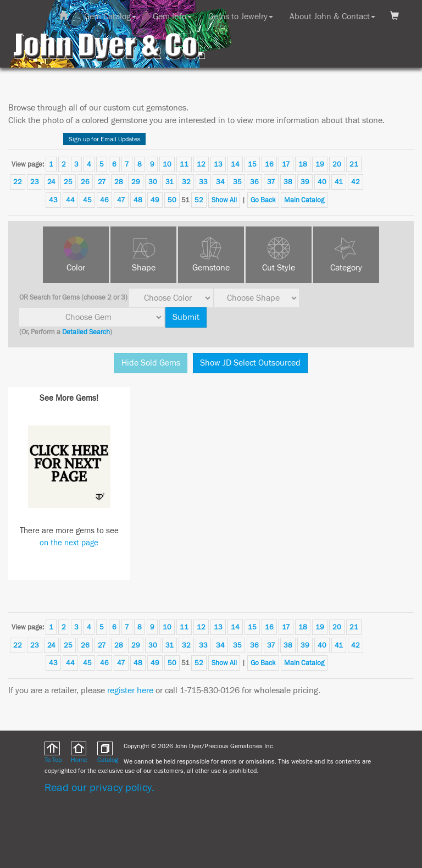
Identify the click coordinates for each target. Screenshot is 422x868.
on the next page (69, 543)
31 (170, 182)
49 (155, 200)
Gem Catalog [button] (110, 16)
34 (220, 182)
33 (203, 182)
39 (305, 182)
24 (51, 182)
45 (87, 200)
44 (70, 200)
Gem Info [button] (172, 16)
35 (237, 182)
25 (68, 182)
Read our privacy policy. (99, 787)
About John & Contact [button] (332, 16)
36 (254, 182)
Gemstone (211, 268)
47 (121, 200)
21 (354, 164)
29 (136, 182)
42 (356, 182)
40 (322, 182)
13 (218, 164)
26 (85, 182)
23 (35, 182)
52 (199, 200)
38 (288, 182)
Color (76, 268)
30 (153, 182)
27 (102, 182)
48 (138, 200)
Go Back (263, 200)
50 (172, 200)
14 (235, 164)
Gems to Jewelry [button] (241, 16)
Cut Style (279, 268)
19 (320, 164)
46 (104, 200)
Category (346, 268)
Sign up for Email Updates (105, 139)
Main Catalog (304, 200)
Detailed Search (86, 332)
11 (184, 164)
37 (271, 182)
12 (201, 164)
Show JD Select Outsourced (250, 363)
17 (286, 164)
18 (303, 164)
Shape (144, 268)
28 (119, 182)
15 (252, 164)
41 (339, 182)
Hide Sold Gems (151, 363)
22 (18, 182)
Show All (224, 200)
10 (167, 164)
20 (337, 164)
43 (53, 200)
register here (130, 690)
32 (186, 182)
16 (269, 164)
